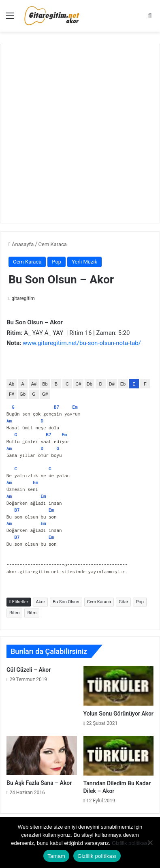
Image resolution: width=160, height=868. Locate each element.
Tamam (56, 856)
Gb (23, 394)
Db (90, 384)
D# (112, 384)
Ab (12, 384)
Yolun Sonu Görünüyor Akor (118, 714)
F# (12, 394)
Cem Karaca (53, 244)
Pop (57, 262)
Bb (45, 384)
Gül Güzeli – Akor (29, 670)
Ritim (14, 613)
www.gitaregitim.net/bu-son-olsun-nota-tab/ (82, 343)
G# (45, 394)
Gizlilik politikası (130, 843)
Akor (40, 602)
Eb (123, 384)
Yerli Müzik (84, 262)
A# (34, 384)
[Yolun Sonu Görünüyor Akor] (119, 686)
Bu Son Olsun (66, 602)
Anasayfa (21, 244)
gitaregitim (23, 298)
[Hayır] (150, 842)
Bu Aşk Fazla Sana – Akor (39, 783)
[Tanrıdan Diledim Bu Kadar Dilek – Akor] (119, 756)
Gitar (123, 602)
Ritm (32, 613)
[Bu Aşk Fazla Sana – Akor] (42, 755)
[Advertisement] (80, 132)
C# (78, 384)
